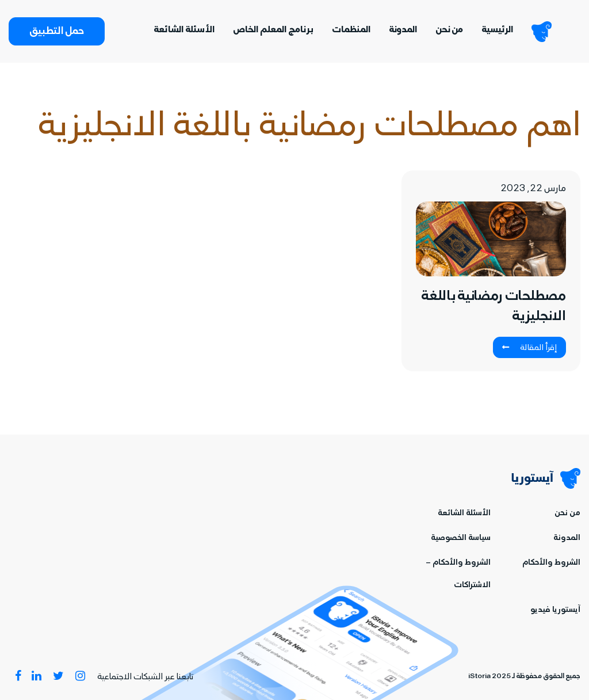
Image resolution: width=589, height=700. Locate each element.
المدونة (403, 31)
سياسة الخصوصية (461, 539)
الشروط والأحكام (551, 563)
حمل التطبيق (57, 32)
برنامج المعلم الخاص (273, 31)
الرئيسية (497, 31)
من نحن (449, 31)
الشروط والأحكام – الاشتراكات (458, 575)
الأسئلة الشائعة (184, 31)
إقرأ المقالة (529, 348)
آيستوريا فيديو (555, 610)
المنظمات (351, 31)
